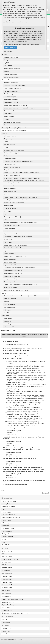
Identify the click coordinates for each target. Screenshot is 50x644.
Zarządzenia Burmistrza (9, 507)
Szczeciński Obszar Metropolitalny (14, 248)
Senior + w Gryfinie (7, 610)
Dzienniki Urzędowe (8, 634)
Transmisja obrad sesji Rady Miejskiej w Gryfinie (16, 128)
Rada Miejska (8, 66)
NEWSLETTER (6, 545)
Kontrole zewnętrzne (10, 191)
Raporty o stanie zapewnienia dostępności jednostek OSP (20, 296)
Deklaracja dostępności (11, 159)
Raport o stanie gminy (10, 97)
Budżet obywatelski (10, 144)
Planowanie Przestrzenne (11, 91)
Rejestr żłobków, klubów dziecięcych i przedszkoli (18, 237)
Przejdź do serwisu (10, 48)
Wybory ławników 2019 (11, 259)
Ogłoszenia (7, 214)
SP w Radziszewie (7, 568)
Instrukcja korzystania (10, 299)
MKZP (6, 194)
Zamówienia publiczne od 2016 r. (13, 271)
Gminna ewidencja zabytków (12, 167)
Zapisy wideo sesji (7, 537)
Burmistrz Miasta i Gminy (11, 57)
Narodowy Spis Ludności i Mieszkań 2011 (16, 200)
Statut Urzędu (8, 114)
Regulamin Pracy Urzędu (11, 102)
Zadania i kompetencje (11, 74)
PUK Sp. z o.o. (6, 622)
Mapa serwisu (8, 318)
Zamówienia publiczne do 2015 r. (13, 273)
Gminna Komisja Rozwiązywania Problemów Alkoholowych (21, 285)
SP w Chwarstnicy (7, 562)
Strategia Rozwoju (9, 117)
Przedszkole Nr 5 (7, 588)
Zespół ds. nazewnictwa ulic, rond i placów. (16, 290)
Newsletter (7, 313)
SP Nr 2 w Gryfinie (7, 554)
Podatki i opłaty (8, 94)
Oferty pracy (8, 211)
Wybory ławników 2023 (11, 254)
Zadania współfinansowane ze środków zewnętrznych (19, 268)
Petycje (6, 220)
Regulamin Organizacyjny (11, 100)
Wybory (6, 251)
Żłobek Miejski (6, 590)
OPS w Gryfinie (6, 608)
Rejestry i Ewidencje (10, 231)
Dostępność (8, 156)
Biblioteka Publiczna (8, 602)
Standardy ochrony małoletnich (13, 288)
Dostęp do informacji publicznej (13, 153)
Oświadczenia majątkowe (11, 77)
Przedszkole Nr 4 (7, 585)
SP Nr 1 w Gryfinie (7, 551)
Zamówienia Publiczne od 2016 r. (11, 518)
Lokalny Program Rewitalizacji (12, 88)
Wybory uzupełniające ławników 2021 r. (15, 256)
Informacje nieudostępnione (12, 176)
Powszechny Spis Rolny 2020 (12, 225)
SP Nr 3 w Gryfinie (7, 557)
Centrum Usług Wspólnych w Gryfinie (12, 599)
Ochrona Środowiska (10, 208)
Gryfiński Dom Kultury (8, 605)
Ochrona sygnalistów (10, 282)
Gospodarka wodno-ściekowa (13, 170)
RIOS (4, 542)
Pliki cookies (8, 310)
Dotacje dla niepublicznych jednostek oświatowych (18, 161)
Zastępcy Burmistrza (10, 60)
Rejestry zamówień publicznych (13, 234)
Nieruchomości (8, 206)
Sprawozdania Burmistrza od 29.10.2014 (15, 105)
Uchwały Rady (6, 504)
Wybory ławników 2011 (11, 265)
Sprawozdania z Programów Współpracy (16, 245)
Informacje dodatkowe (11, 327)
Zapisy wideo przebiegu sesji (12, 279)
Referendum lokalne (10, 228)
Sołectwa (7, 71)
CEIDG (6, 147)
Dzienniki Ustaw (7, 629)
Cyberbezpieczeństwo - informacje (14, 150)
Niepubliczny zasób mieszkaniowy (14, 203)
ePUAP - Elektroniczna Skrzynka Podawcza (14, 131)
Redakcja (7, 302)
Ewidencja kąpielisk (10, 164)
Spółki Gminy (8, 242)
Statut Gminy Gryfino (10, 111)
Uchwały (7, 119)
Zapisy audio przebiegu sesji (12, 276)
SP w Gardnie (6, 565)
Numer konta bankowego (9, 501)
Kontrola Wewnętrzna (10, 189)
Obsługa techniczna (10, 304)
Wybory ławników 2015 (11, 262)
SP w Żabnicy (6, 570)
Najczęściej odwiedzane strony (13, 324)
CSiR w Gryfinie (6, 597)
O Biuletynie (5, 316)
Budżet (6, 142)
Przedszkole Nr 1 (7, 577)
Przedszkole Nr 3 (7, 582)
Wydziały (7, 63)
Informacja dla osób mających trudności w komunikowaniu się (22, 173)
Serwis (4, 293)
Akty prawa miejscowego (11, 83)
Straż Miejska (8, 51)
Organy (4, 54)
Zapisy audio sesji (7, 534)
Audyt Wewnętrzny (9, 139)
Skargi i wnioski (9, 239)
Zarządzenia (8, 125)
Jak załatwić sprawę (10, 136)
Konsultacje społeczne (11, 186)
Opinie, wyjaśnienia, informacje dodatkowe (16, 217)
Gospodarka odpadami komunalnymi (15, 85)
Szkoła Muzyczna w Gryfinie (10, 559)
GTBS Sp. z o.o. (7, 619)
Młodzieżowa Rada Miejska (12, 69)
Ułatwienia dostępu (10, 307)
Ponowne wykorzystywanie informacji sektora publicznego (21, 223)
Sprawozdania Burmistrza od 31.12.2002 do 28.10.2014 (19, 108)
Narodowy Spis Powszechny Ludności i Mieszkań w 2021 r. (21, 197)
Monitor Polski (6, 631)
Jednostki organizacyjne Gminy (13, 183)
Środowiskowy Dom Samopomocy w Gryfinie (15, 613)
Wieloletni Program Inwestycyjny (13, 122)
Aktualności (7, 321)
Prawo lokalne (6, 80)
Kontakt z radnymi (7, 531)
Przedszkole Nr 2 (7, 579)
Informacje (5, 133)
